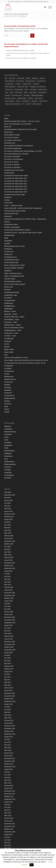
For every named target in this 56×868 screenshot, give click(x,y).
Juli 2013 (7, 805)
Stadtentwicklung (10, 464)
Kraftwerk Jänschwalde (12, 227)
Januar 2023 (8, 538)
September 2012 (10, 832)
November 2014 (10, 761)
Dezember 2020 (10, 593)
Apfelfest (7, 385)
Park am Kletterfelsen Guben (14, 328)
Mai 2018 (7, 661)
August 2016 (8, 704)
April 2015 (8, 748)
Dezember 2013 (10, 791)
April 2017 (8, 682)
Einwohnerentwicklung (12, 292)
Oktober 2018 (9, 647)
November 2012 (10, 826)
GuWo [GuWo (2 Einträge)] (12, 92)
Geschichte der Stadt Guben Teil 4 (16, 186)
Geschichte (8, 298)
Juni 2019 (7, 628)
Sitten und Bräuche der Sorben (15, 265)
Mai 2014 (7, 777)
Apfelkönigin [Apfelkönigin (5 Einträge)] (35, 78)
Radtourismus (9, 377)
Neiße (6, 238)
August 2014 (8, 769)
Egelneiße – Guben (11, 314)
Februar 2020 (9, 612)
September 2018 (10, 650)
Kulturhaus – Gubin (11, 322)
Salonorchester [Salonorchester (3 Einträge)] (39, 98)
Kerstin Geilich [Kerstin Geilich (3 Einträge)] (33, 92)
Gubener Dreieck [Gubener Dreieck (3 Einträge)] (42, 90)
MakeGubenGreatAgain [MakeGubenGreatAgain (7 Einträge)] (37, 95)
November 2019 (10, 620)
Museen (7, 347)
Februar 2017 (9, 688)
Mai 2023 (7, 528)
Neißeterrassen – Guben (12, 325)
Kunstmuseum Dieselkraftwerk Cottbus (17, 230)
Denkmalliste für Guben (12, 135)
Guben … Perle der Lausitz (13, 205)
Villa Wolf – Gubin (10, 336)
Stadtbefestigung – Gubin (13, 330)
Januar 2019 (8, 639)
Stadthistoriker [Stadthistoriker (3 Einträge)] (26, 101)
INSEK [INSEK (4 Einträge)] (26, 92)
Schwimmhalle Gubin (11, 262)
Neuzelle (7, 243)
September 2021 (10, 568)
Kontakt (7, 412)
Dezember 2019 (10, 617)
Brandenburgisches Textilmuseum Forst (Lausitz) (21, 129)
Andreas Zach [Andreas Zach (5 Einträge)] (21, 78)
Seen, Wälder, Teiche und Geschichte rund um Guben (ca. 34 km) (26, 360)
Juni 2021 (7, 576)
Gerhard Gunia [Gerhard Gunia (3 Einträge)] (9, 90)
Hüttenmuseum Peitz (11, 214)
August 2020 (8, 601)
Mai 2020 (7, 609)
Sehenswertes (9, 371)
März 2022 (8, 555)
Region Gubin (9, 352)
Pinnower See (9, 252)
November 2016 (10, 696)
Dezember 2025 (10, 495)
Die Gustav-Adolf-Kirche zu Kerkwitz (16, 154)
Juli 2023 (7, 522)
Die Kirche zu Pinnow (11, 162)
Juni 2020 (7, 606)
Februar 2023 (9, 536)
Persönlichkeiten (10, 300)
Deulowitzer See (10, 143)
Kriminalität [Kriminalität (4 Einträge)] (27, 95)
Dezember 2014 (10, 758)
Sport (6, 459)
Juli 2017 (7, 674)
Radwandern (8, 456)
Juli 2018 (7, 655)
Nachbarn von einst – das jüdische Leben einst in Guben (23, 233)
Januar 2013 (8, 821)
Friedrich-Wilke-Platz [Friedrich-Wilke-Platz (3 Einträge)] (10, 87)
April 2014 (8, 780)
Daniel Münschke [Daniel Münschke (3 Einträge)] (41, 81)
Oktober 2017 (9, 669)
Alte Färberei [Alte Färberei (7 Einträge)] (12, 78)
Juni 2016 (7, 710)
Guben (6, 437)
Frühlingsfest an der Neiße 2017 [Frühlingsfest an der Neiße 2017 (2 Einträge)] (38, 87)
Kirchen (7, 344)
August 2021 (8, 571)
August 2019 (8, 625)
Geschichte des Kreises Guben (15, 195)
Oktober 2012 (9, 829)
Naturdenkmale (9, 235)
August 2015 (8, 737)
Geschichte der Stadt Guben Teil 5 (16, 189)
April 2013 (8, 813)
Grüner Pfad (8, 203)
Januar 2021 (8, 590)
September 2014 (10, 767)
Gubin (6, 440)
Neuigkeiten (8, 241)
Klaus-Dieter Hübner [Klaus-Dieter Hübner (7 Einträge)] (17, 95)
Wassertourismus (10, 379)
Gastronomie (9, 382)
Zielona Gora (9, 287)
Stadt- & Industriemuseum (13, 273)
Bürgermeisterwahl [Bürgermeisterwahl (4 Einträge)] (31, 81)
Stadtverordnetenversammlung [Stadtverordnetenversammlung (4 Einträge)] (13, 104)
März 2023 (8, 533)
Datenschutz (8, 132)
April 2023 (8, 530)
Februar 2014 (9, 786)
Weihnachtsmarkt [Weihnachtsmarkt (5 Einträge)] (37, 104)
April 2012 (8, 845)
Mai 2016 (7, 712)
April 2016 (8, 715)
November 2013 (10, 794)
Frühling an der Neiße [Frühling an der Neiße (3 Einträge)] (23, 87)
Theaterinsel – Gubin (11, 333)
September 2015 (10, 734)
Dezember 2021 (10, 563)
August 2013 (8, 802)
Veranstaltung (9, 475)
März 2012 (8, 848)
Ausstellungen (9, 338)
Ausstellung (8, 429)
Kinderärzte (8, 393)
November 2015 (10, 729)
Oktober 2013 (9, 796)
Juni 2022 (7, 547)
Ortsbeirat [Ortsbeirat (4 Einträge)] (30, 98)
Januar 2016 (8, 723)
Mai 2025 (7, 498)
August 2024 (8, 500)
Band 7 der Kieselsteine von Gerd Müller (18, 124)
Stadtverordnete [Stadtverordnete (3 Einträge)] (43, 101)
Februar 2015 (9, 753)
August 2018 (8, 652)
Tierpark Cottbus (10, 279)
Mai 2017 (7, 680)
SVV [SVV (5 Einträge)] (23, 104)
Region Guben (9, 349)
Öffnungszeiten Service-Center (15, 246)
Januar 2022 (8, 560)
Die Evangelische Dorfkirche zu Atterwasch (19, 146)
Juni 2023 (7, 525)
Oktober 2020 (9, 598)
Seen (6, 355)
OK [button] (32, 865)
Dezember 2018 (10, 642)
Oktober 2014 (9, 764)
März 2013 (8, 815)
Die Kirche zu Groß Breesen (14, 159)
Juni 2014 (7, 775)
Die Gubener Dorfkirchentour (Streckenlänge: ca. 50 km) (23, 151)
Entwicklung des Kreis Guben (14, 170)
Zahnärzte (8, 387)
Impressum (8, 216)
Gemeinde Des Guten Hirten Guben (16, 176)
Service (7, 409)
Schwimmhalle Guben (12, 260)
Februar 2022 (9, 557)
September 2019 (10, 623)
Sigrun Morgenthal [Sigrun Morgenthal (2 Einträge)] (10, 101)
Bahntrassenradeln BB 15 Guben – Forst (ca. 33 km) (22, 121)
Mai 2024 (7, 506)
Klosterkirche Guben (11, 224)
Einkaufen (8, 290)
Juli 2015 (7, 739)
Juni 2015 (7, 742)
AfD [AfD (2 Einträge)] (6, 78)
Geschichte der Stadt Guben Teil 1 (16, 178)
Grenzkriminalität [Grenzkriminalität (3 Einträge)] (19, 90)
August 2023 (8, 519)
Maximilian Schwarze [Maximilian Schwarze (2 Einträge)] (10, 98)
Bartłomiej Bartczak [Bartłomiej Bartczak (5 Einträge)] (10, 81)
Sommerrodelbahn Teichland (14, 268)
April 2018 (8, 663)
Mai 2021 (7, 579)
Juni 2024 (7, 503)
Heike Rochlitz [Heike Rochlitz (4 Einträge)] (18, 92)
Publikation (8, 453)
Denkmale (8, 341)
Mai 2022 (7, 549)
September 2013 (10, 799)
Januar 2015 (8, 756)
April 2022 (8, 552)
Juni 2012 (7, 840)
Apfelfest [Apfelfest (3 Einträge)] (28, 78)
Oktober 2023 (9, 517)
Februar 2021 (9, 587)
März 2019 (8, 633)
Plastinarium (8, 254)
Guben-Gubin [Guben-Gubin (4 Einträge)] (33, 90)
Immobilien (8, 368)
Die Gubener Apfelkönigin (13, 148)
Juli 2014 (7, 772)
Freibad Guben (9, 173)
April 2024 (8, 508)
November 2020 (10, 595)
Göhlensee (8, 197)
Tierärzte (7, 401)
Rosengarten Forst (10, 257)
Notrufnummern (9, 396)
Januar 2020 (8, 614)
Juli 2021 (7, 574)
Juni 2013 (7, 807)
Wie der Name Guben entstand (15, 284)
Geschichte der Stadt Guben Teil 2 (16, 181)
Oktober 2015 (9, 731)
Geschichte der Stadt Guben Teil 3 (16, 184)
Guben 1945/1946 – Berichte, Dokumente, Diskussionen (23, 208)
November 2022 (10, 541)
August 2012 (8, 834)
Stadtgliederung (10, 306)
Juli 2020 (7, 604)
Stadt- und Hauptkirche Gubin (14, 276)
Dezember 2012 (10, 824)
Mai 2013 (7, 810)
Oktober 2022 (9, 544)
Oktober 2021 (9, 566)
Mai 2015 (7, 745)
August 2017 (8, 671)
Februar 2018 (9, 666)
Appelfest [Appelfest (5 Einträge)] (42, 78)
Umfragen (8, 470)
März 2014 (8, 783)
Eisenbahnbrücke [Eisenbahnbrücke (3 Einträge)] (9, 84)
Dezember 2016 (10, 693)
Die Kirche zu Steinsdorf (12, 167)
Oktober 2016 (9, 699)
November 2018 (10, 644)
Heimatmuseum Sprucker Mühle (15, 211)
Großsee (7, 200)
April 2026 (8, 492)
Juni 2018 (7, 658)
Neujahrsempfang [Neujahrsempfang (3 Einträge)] (22, 98)
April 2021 (8, 582)
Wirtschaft (8, 478)
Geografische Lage (11, 295)
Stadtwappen (9, 309)
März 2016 (8, 718)
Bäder (6, 118)
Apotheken (8, 390)
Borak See (8, 127)
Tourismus (8, 404)
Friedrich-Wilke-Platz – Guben (14, 317)
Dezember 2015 (10, 726)
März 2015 (8, 750)
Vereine (7, 374)
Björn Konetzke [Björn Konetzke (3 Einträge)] (20, 81)
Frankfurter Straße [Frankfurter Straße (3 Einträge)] (27, 84)
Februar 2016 (9, 720)
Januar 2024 (8, 511)
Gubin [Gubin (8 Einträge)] (7, 92)
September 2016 (10, 701)
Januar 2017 (8, 690)
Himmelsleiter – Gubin (12, 319)
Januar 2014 (8, 788)
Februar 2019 (9, 636)
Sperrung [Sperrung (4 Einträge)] (18, 101)
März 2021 (8, 585)
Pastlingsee (8, 249)
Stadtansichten (9, 462)
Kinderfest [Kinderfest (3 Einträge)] (8, 95)
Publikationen (9, 303)
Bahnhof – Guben (10, 311)
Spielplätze (8, 271)
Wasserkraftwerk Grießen (13, 281)
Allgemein (8, 426)
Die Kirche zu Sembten (12, 165)
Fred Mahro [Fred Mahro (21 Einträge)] (36, 84)
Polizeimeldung (9, 451)
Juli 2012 (7, 837)
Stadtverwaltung (10, 398)
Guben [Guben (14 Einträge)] (26, 90)
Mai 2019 (7, 631)
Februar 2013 (9, 818)
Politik (6, 448)
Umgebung (8, 472)
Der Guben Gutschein (12, 137)
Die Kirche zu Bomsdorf (12, 156)
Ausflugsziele (9, 366)
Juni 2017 (7, 677)
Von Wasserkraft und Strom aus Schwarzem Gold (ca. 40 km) (25, 363)
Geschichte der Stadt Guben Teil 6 (16, 192)
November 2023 (10, 514)
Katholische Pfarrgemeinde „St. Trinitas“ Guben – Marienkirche (25, 219)
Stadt (6, 406)
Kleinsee (7, 222)
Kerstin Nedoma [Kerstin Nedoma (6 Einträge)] (42, 92)
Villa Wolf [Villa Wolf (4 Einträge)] (29, 104)
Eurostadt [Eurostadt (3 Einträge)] (18, 84)
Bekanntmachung (10, 432)
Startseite (13, 16)
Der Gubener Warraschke (13, 140)
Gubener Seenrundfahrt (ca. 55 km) (16, 357)
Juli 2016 (7, 707)
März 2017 (8, 685)
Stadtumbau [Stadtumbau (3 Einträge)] (34, 101)
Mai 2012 (7, 843)
